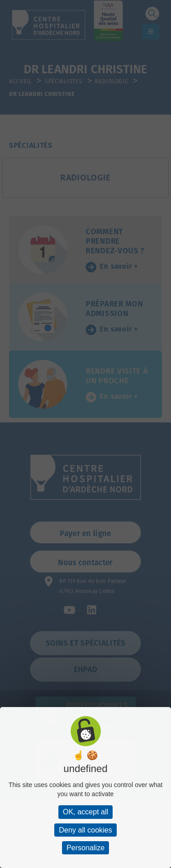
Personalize (86, 848)
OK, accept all (86, 812)
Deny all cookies (85, 830)
